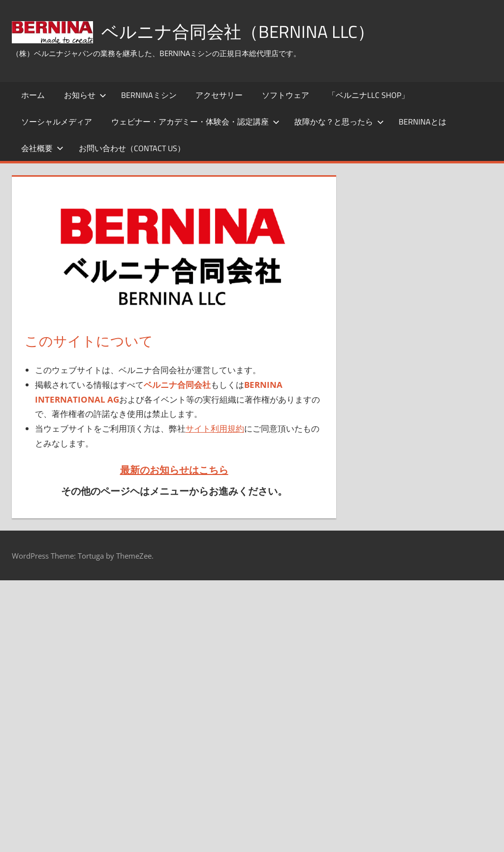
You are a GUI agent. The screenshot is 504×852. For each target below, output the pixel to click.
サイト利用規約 (215, 428)
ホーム (33, 95)
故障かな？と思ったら (339, 122)
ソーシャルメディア (57, 122)
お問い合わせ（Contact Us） (132, 148)
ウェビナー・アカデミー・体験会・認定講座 (195, 122)
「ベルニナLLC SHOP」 (368, 95)
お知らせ (85, 95)
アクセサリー (219, 95)
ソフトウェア (285, 95)
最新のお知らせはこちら (174, 470)
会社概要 (42, 148)
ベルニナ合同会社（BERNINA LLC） (241, 31)
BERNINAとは (423, 122)
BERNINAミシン (149, 95)
